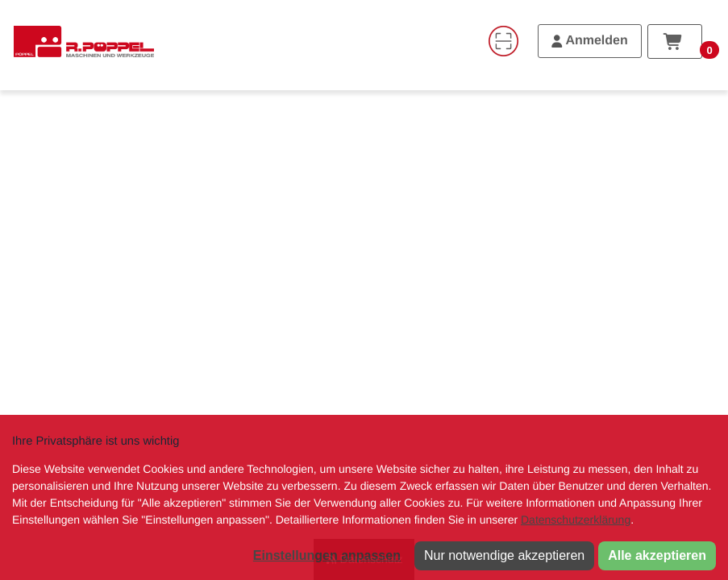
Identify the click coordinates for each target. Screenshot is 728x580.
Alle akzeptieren (657, 555)
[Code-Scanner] (503, 41)
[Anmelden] (590, 41)
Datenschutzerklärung (576, 520)
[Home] (84, 41)
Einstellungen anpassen (327, 555)
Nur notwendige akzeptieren (504, 555)
